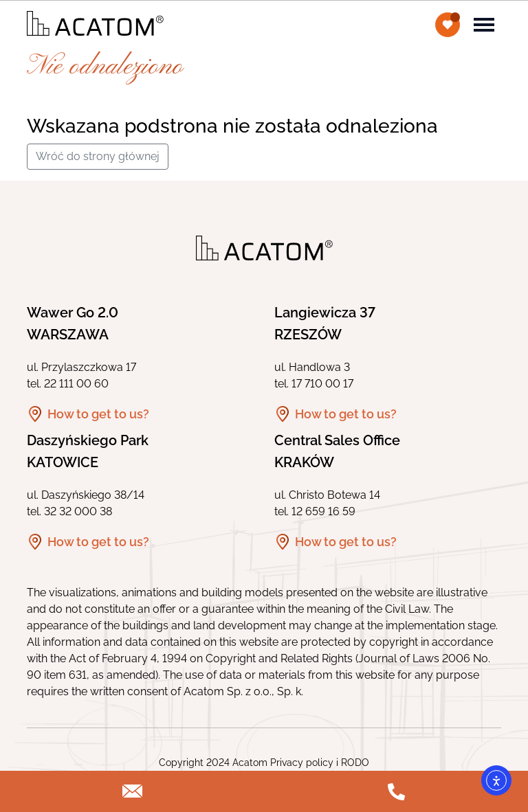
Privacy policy (302, 763)
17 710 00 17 (322, 384)
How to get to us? (98, 414)
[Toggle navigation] (484, 23)
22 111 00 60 (76, 384)
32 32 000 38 (78, 511)
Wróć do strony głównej (98, 156)
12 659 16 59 (323, 511)
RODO (355, 763)
